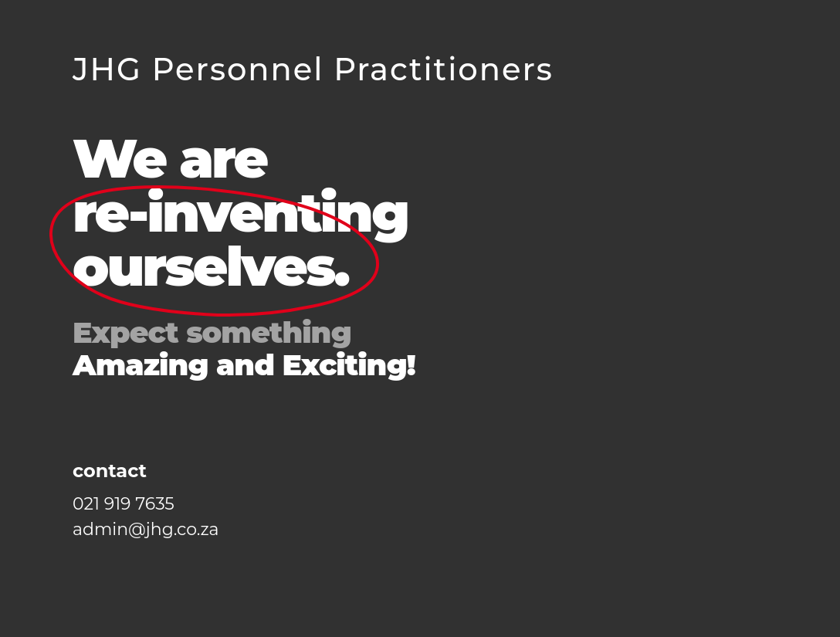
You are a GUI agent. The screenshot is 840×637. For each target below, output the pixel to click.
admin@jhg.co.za (146, 529)
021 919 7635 (124, 504)
